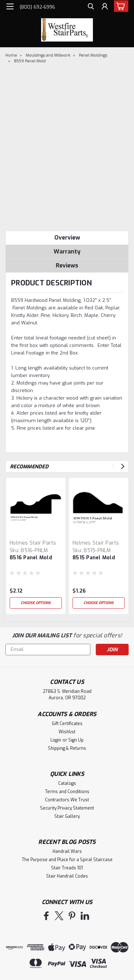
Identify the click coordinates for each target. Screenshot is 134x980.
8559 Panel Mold (30, 61)
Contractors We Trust (67, 800)
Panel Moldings (93, 55)
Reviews (67, 265)
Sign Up (76, 740)
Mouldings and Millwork (48, 55)
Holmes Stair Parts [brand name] (33, 543)
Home (11, 55)
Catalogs (67, 783)
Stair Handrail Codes (67, 876)
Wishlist (67, 732)
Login (56, 740)
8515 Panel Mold (94, 558)
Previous (113, 466)
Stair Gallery (67, 816)
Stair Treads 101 (67, 868)
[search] (90, 7)
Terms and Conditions (67, 792)
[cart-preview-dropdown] (120, 6)
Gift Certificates (67, 724)
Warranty (67, 252)
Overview (67, 238)
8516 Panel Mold (31, 558)
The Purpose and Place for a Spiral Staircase (67, 860)
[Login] (105, 7)
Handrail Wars (67, 851)
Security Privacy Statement (67, 808)
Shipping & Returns (67, 748)
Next (123, 466)
